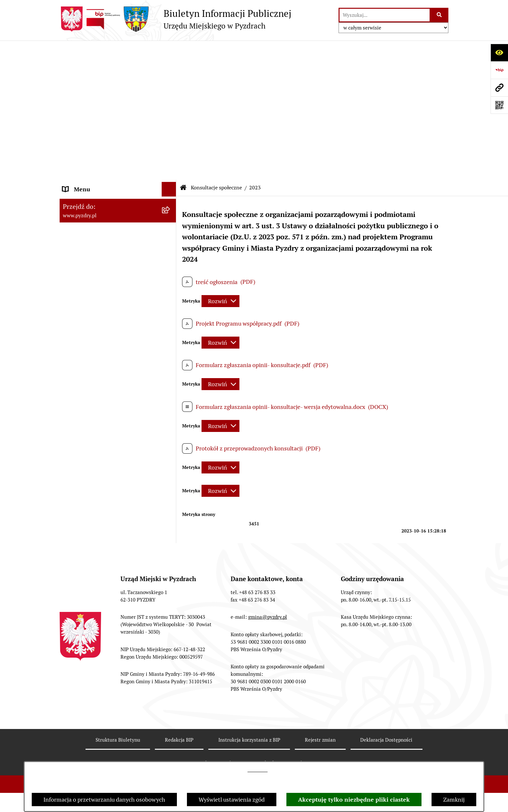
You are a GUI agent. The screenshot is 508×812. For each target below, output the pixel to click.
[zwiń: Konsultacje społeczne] (170, 278)
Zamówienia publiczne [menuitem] (92, 146)
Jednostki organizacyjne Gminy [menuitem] (103, 176)
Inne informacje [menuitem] (83, 549)
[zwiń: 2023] (170, 334)
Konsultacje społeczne (216, 48)
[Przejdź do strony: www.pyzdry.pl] (499, 88)
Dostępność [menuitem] (78, 249)
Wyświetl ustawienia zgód (232, 800)
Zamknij (454, 800)
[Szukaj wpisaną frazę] (439, 15)
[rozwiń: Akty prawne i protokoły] (170, 79)
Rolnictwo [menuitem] (75, 263)
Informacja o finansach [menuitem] (92, 161)
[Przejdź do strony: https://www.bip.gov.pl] (499, 70)
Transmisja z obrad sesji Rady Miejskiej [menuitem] (100, 98)
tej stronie (258, 770)
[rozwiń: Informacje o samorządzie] (170, 65)
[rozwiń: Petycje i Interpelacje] (170, 205)
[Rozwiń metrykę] (220, 162)
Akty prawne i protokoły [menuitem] (93, 79)
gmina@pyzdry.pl (268, 671)
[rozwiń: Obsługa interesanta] (170, 117)
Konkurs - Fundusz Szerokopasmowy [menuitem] (110, 564)
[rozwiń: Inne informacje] (170, 550)
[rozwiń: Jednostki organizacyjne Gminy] (170, 176)
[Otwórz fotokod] (499, 105)
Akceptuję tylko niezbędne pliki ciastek (354, 800)
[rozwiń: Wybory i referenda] (170, 234)
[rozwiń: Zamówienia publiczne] (170, 147)
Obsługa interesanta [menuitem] (89, 117)
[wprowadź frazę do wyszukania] (385, 15)
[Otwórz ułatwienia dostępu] (499, 53)
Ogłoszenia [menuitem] (77, 190)
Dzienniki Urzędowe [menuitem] (88, 219)
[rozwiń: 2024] (170, 315)
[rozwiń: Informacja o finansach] (170, 161)
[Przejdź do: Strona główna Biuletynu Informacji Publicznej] (183, 49)
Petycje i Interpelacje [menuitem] (89, 205)
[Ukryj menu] (169, 50)
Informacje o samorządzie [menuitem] (96, 65)
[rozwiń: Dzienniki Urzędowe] (170, 220)
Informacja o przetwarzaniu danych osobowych (104, 800)
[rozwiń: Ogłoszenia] (170, 190)
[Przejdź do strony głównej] (175, 19)
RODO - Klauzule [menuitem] (84, 132)
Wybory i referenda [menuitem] (87, 234)
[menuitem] (118, 296)
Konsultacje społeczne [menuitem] (91, 278)
